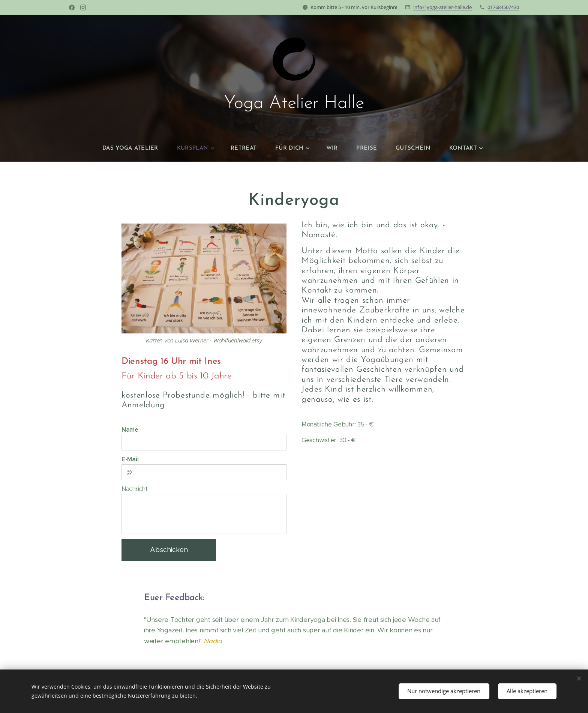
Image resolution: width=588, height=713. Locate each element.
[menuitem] (138, 149)
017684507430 (503, 7)
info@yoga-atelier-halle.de (442, 7)
